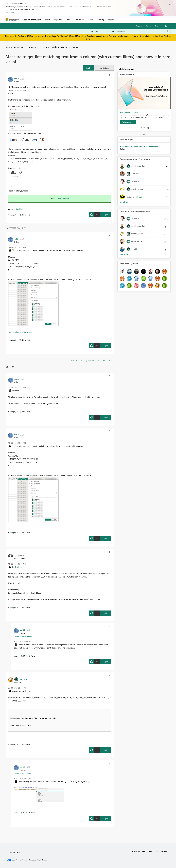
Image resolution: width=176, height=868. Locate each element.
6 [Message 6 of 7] (16, 340)
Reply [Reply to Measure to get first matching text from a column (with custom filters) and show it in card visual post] (106, 215)
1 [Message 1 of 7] (16, 215)
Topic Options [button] (103, 68)
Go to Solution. (63, 199)
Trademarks (165, 851)
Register (139, 26)
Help (156, 26)
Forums (47, 20)
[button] (89, 68)
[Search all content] (140, 31)
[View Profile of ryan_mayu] (23, 679)
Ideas (69, 20)
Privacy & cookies (138, 851)
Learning (101, 20)
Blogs (91, 20)
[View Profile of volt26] (17, 78)
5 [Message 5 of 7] (21, 656)
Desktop (76, 47)
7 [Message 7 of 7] (16, 412)
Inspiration (58, 20)
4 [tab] (145, 128)
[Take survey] (128, 122)
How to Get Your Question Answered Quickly (139, 146)
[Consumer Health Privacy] (38, 860)
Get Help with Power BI (54, 47)
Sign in (148, 26)
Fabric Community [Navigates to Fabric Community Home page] (32, 20)
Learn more (10, 12)
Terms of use (153, 851)
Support (111, 20)
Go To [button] (165, 26)
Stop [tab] (147, 128)
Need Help (20, 209)
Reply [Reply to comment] (106, 346)
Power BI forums (15, 47)
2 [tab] (142, 128)
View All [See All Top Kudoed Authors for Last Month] (124, 254)
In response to (23, 636)
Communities (80, 20)
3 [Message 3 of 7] (21, 813)
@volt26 (18, 567)
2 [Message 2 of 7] (16, 744)
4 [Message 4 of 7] (16, 607)
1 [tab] (140, 128)
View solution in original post (20, 332)
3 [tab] (143, 128)
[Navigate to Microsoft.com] (12, 20)
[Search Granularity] (99, 31)
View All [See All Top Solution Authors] (124, 202)
